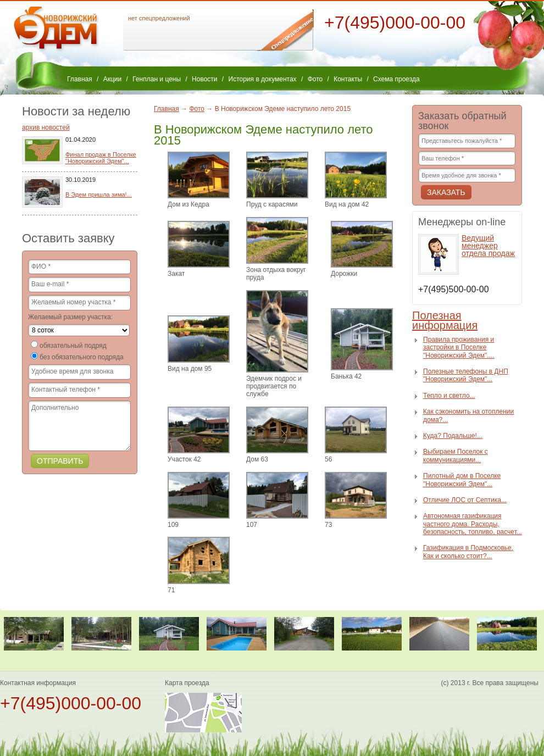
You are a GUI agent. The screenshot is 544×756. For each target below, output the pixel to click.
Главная (80, 79)
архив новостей (46, 127)
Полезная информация (445, 320)
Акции (113, 79)
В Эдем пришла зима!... (99, 194)
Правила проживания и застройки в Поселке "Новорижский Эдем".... (459, 348)
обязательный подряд (73, 346)
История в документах (263, 79)
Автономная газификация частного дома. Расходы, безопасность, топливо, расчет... (473, 524)
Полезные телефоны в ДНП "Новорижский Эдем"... (466, 375)
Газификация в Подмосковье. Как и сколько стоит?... (468, 552)
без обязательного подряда (82, 357)
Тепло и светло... (449, 396)
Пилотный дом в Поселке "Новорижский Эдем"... (462, 480)
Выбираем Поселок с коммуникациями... (456, 455)
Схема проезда (396, 79)
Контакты (348, 79)
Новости (204, 79)
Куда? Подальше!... (453, 436)
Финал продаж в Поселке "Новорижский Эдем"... (101, 158)
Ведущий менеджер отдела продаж (488, 246)
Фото (315, 79)
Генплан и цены (157, 79)
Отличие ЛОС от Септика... (465, 500)
